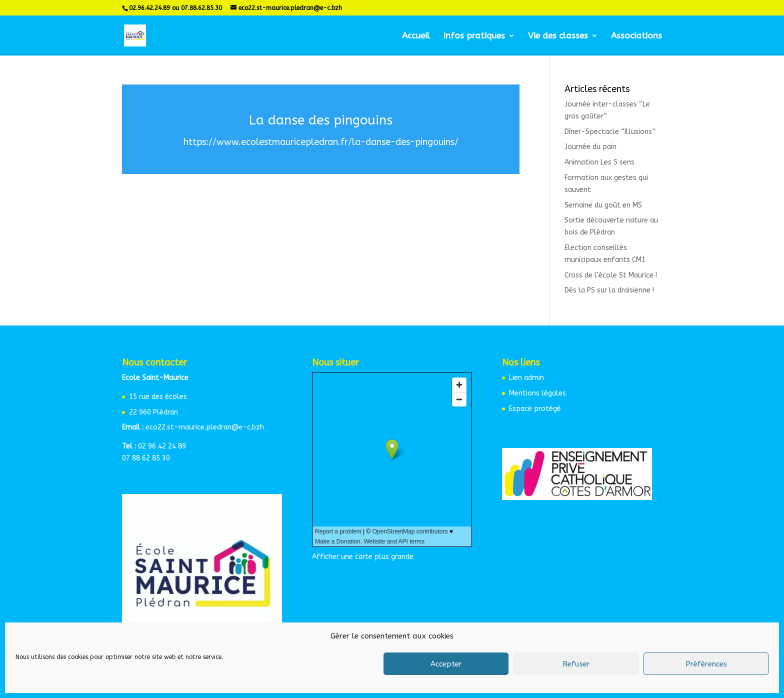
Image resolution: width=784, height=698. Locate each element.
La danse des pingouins (321, 120)
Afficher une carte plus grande (363, 557)
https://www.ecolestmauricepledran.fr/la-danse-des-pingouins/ (321, 142)
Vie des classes (558, 36)
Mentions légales (537, 393)
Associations (636, 36)
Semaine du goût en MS (603, 205)
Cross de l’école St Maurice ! (611, 275)
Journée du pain (590, 147)
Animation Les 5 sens (599, 162)
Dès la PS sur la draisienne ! (609, 290)
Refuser (576, 664)
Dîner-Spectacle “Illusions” (610, 132)
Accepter (446, 664)
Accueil (416, 36)
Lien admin (526, 378)
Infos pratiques (474, 36)
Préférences (706, 664)
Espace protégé (535, 409)
